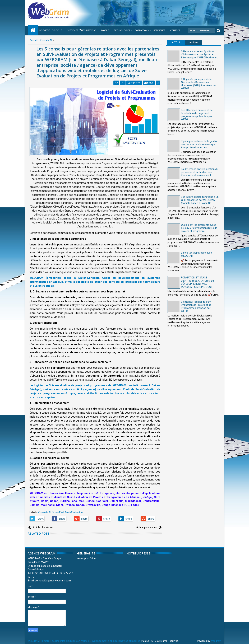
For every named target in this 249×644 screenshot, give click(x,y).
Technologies (122, 30)
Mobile (105, 30)
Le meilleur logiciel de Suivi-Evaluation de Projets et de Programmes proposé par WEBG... (197, 306)
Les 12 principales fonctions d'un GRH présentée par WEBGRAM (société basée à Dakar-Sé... (200, 200)
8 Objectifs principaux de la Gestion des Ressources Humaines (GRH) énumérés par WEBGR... (199, 84)
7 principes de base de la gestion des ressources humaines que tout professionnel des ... (200, 144)
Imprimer (134, 83)
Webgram (216, 641)
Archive (193, 43)
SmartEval (58, 512)
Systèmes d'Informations (82, 30)
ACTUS (176, 43)
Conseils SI (45, 512)
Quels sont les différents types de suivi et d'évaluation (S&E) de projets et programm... (199, 228)
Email (149, 83)
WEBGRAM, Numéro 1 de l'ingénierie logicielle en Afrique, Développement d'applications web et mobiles (84, 641)
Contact (175, 30)
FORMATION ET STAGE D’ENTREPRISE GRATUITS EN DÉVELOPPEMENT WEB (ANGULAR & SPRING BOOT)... (198, 282)
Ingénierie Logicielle (51, 30)
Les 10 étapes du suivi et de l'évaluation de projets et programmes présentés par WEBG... (197, 115)
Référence (159, 30)
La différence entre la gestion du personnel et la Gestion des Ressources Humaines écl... (200, 172)
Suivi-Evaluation (74, 512)
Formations (142, 30)
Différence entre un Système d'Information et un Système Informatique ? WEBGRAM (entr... (200, 54)
